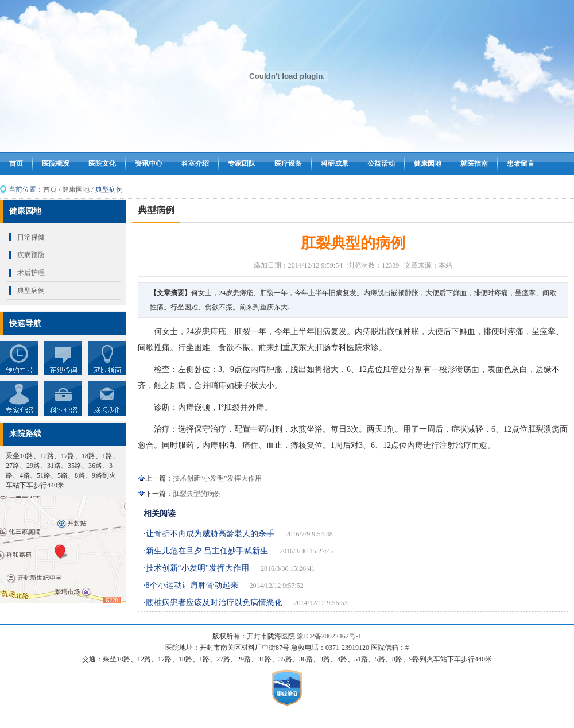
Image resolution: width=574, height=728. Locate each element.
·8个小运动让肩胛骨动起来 (191, 585)
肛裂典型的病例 (197, 494)
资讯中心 (149, 164)
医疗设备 (288, 164)
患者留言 (521, 164)
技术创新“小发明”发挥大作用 (217, 478)
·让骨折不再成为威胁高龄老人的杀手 (209, 534)
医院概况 (56, 164)
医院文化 (102, 164)
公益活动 (381, 164)
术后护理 (31, 273)
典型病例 (31, 291)
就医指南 (474, 164)
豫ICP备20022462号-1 (329, 636)
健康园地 (428, 164)
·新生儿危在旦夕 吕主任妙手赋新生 (206, 551)
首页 (16, 164)
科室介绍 (195, 164)
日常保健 (31, 237)
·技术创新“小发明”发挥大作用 (196, 568)
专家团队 (242, 164)
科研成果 (335, 164)
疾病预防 (31, 255)
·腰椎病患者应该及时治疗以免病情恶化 (213, 603)
